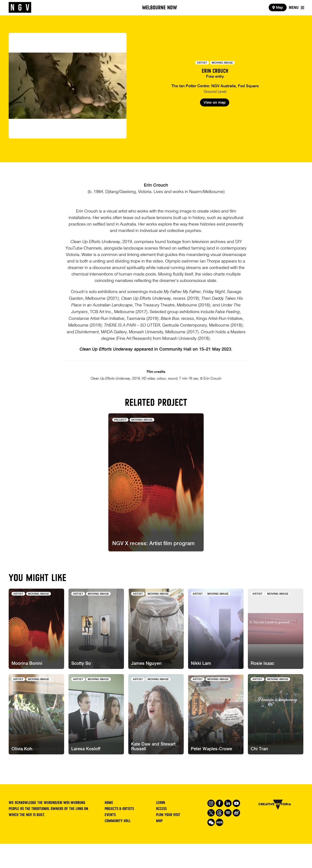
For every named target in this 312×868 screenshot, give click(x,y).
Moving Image (222, 63)
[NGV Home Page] (20, 8)
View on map (215, 119)
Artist (202, 63)
